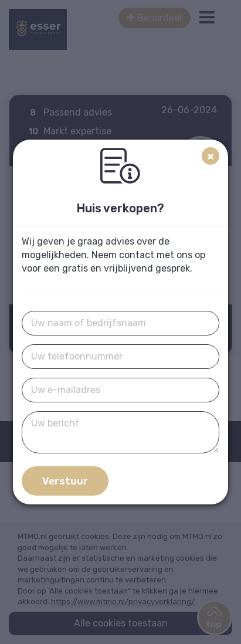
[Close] (211, 156)
